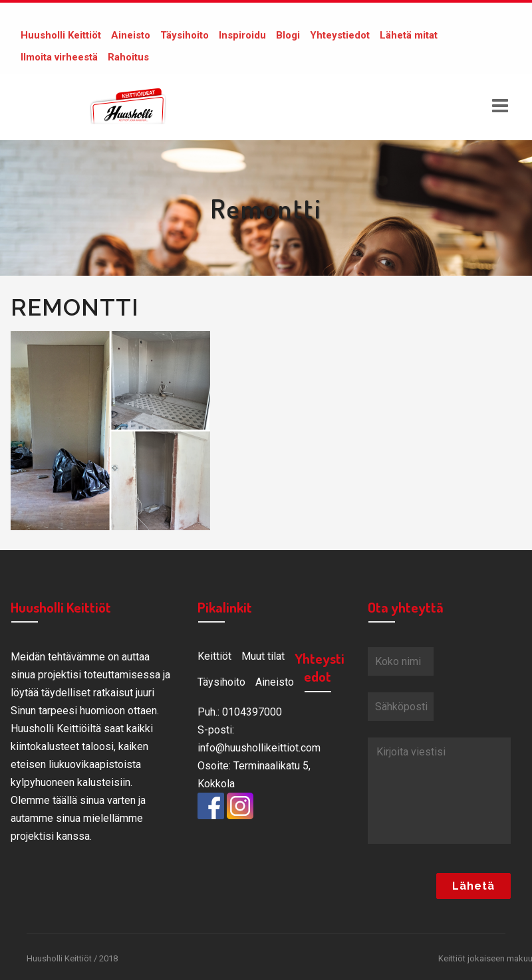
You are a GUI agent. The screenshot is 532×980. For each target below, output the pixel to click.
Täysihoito (185, 35)
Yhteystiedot (340, 35)
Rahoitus (128, 57)
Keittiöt (214, 656)
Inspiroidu (242, 35)
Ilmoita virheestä (59, 57)
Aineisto (131, 35)
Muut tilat (263, 656)
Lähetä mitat (409, 35)
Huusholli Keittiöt (61, 35)
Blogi (288, 35)
